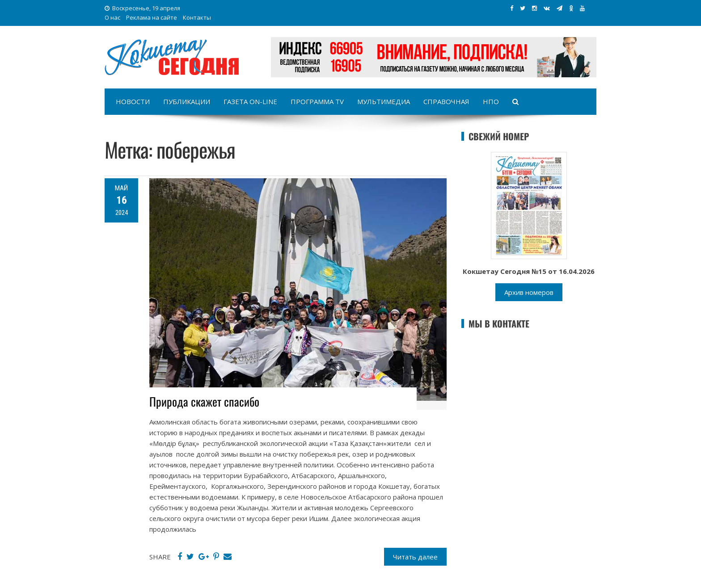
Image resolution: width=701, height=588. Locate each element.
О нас (112, 17)
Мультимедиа (384, 101)
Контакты (197, 17)
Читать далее (415, 557)
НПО (491, 101)
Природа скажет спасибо (204, 401)
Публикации (187, 101)
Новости (133, 101)
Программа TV (317, 101)
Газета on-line (250, 101)
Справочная (446, 101)
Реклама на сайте (152, 17)
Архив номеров (529, 292)
